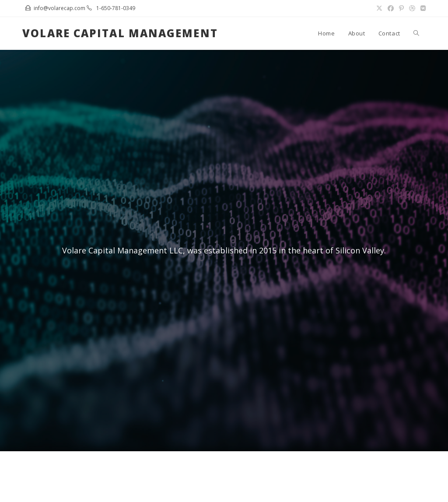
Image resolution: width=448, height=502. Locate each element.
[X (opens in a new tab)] (379, 8)
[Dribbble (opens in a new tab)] (412, 8)
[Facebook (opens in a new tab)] (391, 8)
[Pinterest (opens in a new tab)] (401, 8)
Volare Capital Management (120, 33)
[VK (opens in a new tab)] (422, 8)
